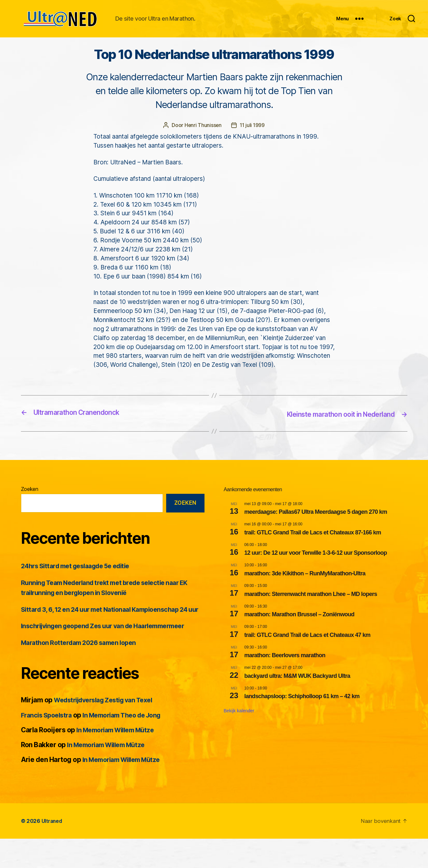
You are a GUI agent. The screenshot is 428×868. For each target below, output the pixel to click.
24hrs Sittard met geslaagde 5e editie (81, 585)
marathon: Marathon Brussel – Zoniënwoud (300, 633)
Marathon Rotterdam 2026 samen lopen (83, 672)
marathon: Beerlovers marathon (285, 674)
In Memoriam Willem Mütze (119, 759)
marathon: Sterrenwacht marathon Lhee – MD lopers (311, 613)
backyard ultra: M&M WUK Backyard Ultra (297, 695)
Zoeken (30, 508)
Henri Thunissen (202, 145)
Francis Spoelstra (48, 744)
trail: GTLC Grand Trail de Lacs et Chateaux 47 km (307, 654)
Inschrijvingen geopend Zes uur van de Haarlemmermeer (111, 655)
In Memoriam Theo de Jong (130, 744)
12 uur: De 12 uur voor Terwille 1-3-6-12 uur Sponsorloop (316, 572)
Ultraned (53, 850)
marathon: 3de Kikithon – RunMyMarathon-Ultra (305, 592)
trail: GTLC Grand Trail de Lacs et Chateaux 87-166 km (313, 551)
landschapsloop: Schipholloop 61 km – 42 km (302, 716)
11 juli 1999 (252, 145)
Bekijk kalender (239, 730)
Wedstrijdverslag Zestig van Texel (109, 729)
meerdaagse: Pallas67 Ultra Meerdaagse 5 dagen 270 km (316, 531)
